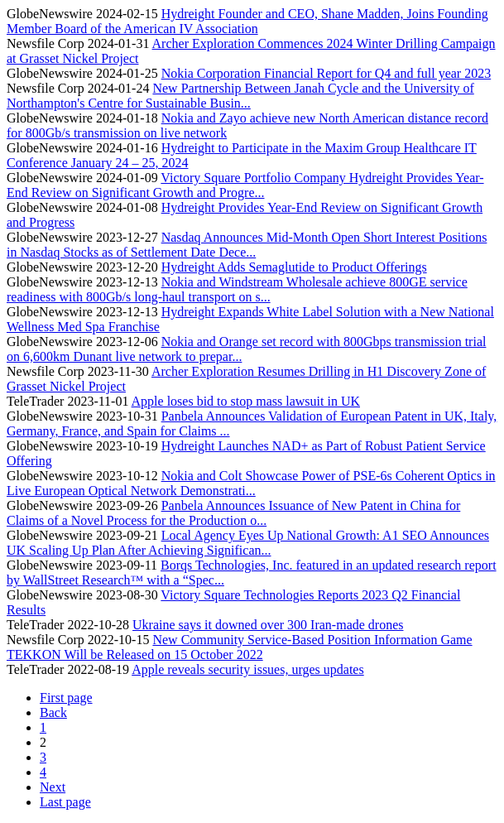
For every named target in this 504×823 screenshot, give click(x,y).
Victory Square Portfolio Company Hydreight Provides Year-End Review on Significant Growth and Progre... (245, 185)
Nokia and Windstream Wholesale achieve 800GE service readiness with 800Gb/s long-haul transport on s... (237, 289)
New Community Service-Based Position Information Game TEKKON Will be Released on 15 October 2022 (240, 647)
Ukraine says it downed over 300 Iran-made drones (268, 625)
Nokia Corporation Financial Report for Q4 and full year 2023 (326, 73)
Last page (65, 802)
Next (53, 787)
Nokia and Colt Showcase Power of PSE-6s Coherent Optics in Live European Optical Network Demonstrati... (251, 483)
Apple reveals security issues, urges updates (248, 669)
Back (53, 712)
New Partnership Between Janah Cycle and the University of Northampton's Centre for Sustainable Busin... (240, 96)
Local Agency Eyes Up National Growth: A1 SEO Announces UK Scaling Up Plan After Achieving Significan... (248, 543)
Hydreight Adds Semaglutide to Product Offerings (294, 267)
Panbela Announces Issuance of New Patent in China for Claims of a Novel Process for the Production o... (233, 513)
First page (66, 698)
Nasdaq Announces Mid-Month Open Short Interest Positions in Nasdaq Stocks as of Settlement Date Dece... (247, 245)
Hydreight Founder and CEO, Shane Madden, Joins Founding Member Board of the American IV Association (247, 21)
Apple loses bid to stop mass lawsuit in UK (246, 401)
